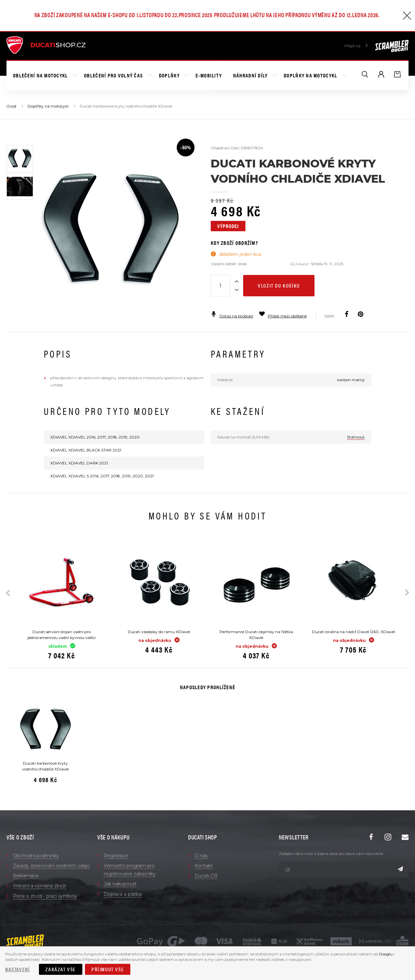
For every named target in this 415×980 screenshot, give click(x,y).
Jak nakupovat (120, 884)
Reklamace (26, 876)
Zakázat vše (61, 969)
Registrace (116, 856)
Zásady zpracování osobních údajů (51, 866)
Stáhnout (356, 437)
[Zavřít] (407, 16)
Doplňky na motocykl (311, 75)
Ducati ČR (206, 876)
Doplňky (170, 75)
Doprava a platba (123, 894)
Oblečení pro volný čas (114, 75)
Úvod (11, 106)
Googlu (386, 954)
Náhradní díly (251, 75)
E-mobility (209, 75)
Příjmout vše (108, 969)
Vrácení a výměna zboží (39, 886)
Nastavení (18, 969)
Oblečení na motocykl (41, 75)
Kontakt (204, 866)
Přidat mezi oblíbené (283, 316)
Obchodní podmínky (36, 856)
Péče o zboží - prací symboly (45, 896)
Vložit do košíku (279, 285)
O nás (201, 856)
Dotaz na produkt (232, 316)
